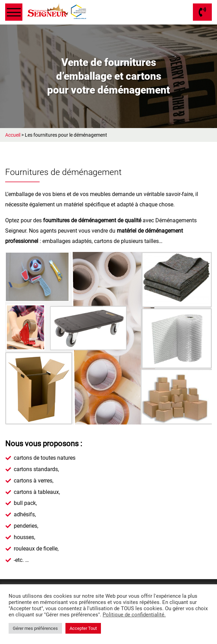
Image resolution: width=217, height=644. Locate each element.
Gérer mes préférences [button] (35, 628)
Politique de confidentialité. (134, 615)
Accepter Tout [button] (83, 628)
